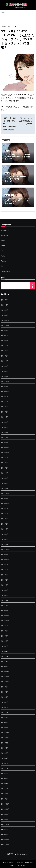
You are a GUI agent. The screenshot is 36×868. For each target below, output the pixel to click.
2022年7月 (5, 519)
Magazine (4, 236)
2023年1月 (5, 488)
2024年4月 (5, 422)
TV (15, 27)
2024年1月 (5, 437)
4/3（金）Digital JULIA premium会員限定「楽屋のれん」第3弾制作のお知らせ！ (18, 157)
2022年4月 (5, 534)
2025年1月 (5, 376)
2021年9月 (5, 565)
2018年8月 (5, 753)
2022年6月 (5, 524)
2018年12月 (5, 733)
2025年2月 (5, 371)
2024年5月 (5, 417)
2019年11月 (5, 677)
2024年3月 (5, 427)
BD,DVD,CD (5, 231)
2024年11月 (5, 387)
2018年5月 (5, 768)
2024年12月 (5, 381)
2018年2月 (5, 779)
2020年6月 (5, 641)
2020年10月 (5, 621)
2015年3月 (5, 789)
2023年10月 (5, 453)
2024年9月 (5, 397)
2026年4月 (5, 300)
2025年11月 (5, 325)
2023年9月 (5, 458)
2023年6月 (5, 468)
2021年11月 (5, 555)
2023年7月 (5, 463)
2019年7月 (5, 697)
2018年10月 (5, 743)
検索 (3, 278)
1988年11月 (5, 845)
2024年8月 (5, 402)
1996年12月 (5, 824)
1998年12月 (5, 804)
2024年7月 (5, 407)
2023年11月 (5, 448)
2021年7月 (5, 575)
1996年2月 (5, 835)
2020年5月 (5, 646)
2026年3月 (5, 305)
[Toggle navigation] (3, 12)
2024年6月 (5, 412)
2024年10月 (5, 392)
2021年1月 (5, 605)
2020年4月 (5, 651)
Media (4, 27)
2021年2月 (5, 600)
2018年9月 (5, 748)
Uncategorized (6, 271)
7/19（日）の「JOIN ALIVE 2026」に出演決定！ (15, 178)
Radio (3, 256)
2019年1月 (5, 728)
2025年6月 (5, 351)
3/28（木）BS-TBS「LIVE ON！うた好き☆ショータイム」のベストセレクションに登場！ (18, 39)
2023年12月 (5, 443)
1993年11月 (5, 840)
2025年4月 (5, 361)
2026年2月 (5, 310)
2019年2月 (5, 723)
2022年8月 (5, 514)
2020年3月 (5, 656)
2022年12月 (5, 493)
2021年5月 (5, 585)
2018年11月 (5, 738)
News (10, 27)
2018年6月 (5, 763)
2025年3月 (5, 366)
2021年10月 (5, 560)
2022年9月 (5, 509)
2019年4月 (5, 712)
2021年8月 (5, 570)
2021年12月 (5, 549)
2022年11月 (5, 499)
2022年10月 (5, 504)
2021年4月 (5, 590)
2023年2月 (5, 483)
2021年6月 (5, 580)
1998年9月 (5, 819)
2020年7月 (5, 636)
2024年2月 (5, 432)
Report (3, 261)
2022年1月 (5, 544)
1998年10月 (5, 814)
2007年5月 (5, 799)
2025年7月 (5, 346)
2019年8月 (5, 692)
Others (3, 251)
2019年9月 (5, 687)
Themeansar (21, 865)
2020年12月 (5, 611)
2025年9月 (5, 336)
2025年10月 (5, 331)
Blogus (12, 865)
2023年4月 (5, 473)
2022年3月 (5, 539)
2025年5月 (5, 356)
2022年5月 (5, 529)
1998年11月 (5, 809)
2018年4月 (5, 774)
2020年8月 (5, 631)
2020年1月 (5, 667)
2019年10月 (5, 682)
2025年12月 (5, 320)
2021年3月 (5, 595)
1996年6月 (5, 830)
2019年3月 (5, 718)
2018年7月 (5, 758)
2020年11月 (5, 616)
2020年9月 (5, 626)
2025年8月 (5, 341)
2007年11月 (5, 794)
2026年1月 (5, 315)
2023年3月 (5, 478)
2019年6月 (5, 702)
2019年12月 (5, 672)
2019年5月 (5, 707)
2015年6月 (5, 784)
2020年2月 (5, 661)
